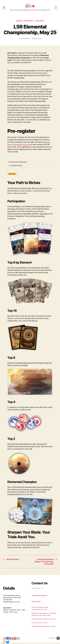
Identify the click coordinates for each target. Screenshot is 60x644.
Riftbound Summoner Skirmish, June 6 (44, 628)
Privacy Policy (36, 603)
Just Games (26, 40)
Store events (39, 22)
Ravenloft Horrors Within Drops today (43, 621)
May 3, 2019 (38, 40)
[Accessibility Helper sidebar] (58, 638)
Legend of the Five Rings (24, 22)
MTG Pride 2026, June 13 (40, 624)
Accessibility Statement (39, 597)
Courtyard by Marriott (21, 146)
